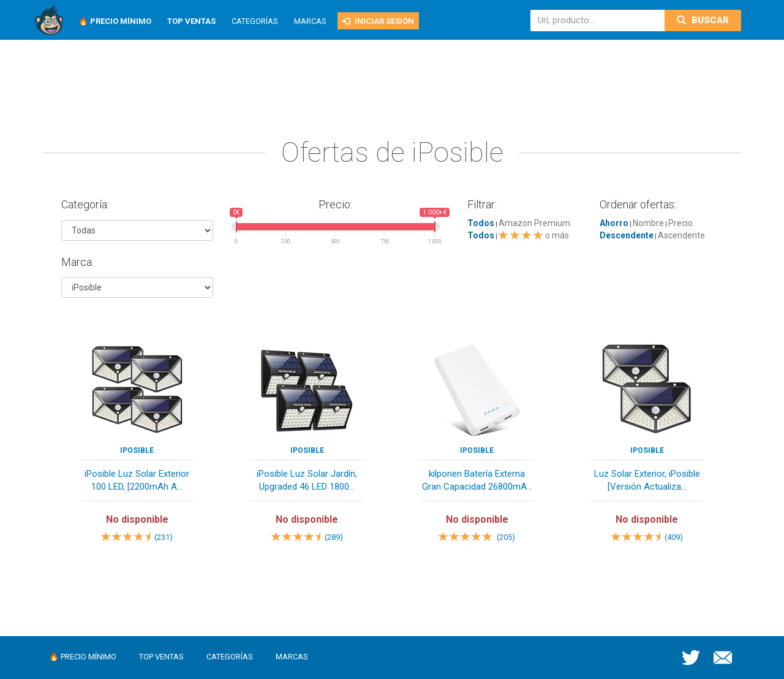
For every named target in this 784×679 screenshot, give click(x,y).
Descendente (627, 235)
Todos (481, 223)
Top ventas (161, 657)
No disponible (137, 519)
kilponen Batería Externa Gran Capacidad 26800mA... (477, 480)
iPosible (137, 450)
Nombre (648, 223)
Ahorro (614, 223)
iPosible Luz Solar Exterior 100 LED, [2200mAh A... (137, 480)
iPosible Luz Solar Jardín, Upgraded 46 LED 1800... (307, 480)
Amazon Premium (534, 223)
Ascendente (681, 235)
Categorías (255, 21)
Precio (680, 223)
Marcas (310, 21)
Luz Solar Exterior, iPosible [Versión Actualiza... (647, 480)
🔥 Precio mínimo (83, 657)
